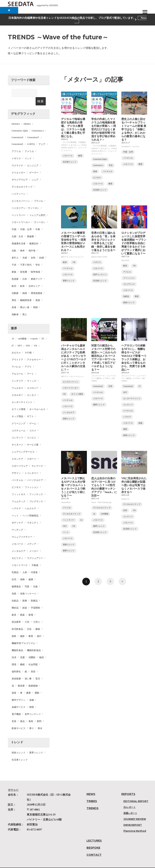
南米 (22, 242)
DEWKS (16, 116)
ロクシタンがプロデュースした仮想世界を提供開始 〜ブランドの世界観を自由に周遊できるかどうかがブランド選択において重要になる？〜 (134, 243)
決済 (14, 649)
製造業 (21, 678)
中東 (38, 221)
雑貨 (32, 699)
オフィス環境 (19, 401)
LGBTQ (31, 136)
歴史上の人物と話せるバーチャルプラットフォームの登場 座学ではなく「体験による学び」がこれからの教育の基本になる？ (134, 129)
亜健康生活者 (19, 235)
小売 (27, 614)
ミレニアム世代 (37, 207)
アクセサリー (34, 351)
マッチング (17, 522)
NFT (20, 337)
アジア (42, 136)
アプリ (28, 359)
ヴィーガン (40, 214)
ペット (15, 507)
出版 (35, 578)
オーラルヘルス (37, 401)
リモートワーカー (21, 214)
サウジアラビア (20, 171)
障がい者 (25, 299)
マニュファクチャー (22, 529)
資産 (14, 685)
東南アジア (37, 271)
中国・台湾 (26, 221)
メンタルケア (19, 543)
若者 (14, 299)
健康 (31, 571)
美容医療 (16, 670)
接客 (14, 628)
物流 (42, 649)
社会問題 (33, 656)
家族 (14, 264)
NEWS (91, 786)
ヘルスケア (30, 500)
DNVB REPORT (133, 817)
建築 (38, 621)
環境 (14, 656)
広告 (29, 621)
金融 (32, 692)
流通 (22, 649)
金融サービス (19, 699)
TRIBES (92, 793)
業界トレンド (36, 744)
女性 (33, 249)
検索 (41, 93)
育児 (38, 670)
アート (30, 366)
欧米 (22, 278)
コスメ (33, 422)
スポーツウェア (20, 458)
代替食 (34, 564)
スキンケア (17, 451)
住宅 (14, 571)
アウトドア (17, 351)
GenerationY (33, 129)
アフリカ (16, 143)
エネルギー (17, 387)
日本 (25, 271)
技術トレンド (19, 744)
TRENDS (93, 800)
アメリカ (29, 143)
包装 (14, 585)
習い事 (28, 670)
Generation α (38, 122)
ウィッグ (32, 373)
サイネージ (17, 436)
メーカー (34, 543)
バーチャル (17, 472)
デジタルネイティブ (22, 179)
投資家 (15, 271)
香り (32, 720)
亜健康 (30, 228)
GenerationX (18, 129)
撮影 (22, 628)
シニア (35, 171)
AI (13, 330)
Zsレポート (130, 799)
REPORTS (128, 786)
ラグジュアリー (35, 550)
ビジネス (16, 479)
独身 (25, 285)
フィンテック (36, 486)
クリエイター (19, 164)
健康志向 (34, 235)
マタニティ (33, 514)
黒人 (25, 306)
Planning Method (135, 823)
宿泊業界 (16, 614)
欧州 (14, 278)
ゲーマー (34, 164)
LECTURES (94, 832)
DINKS (27, 116)
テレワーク (37, 458)
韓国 (35, 299)
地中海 (32, 242)
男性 (14, 292)
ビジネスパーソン (21, 193)
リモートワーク (20, 557)
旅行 (39, 628)
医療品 (34, 592)
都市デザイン (19, 692)
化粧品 (15, 592)
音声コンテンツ (33, 706)
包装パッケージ (28, 585)
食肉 (31, 713)
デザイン (16, 465)
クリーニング (19, 415)
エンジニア (33, 157)
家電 (31, 607)
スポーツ (32, 451)
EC (43, 330)
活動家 (15, 285)
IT (13, 337)
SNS (28, 337)
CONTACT (94, 847)
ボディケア (17, 514)
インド (28, 150)
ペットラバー (19, 207)
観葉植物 (33, 678)
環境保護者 (37, 285)
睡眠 (22, 656)
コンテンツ (17, 429)
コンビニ (32, 429)
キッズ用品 (17, 408)
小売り (37, 614)
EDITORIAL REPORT (136, 793)
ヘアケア (16, 500)
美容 (33, 663)
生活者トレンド (20, 752)
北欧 (14, 242)
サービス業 (33, 436)
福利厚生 (16, 663)
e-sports (34, 330)
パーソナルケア (35, 472)
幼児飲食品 (17, 621)
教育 (31, 628)
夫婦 (25, 249)
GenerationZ (18, 136)
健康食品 (16, 578)
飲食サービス (19, 720)
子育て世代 (26, 257)
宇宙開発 (35, 600)
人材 (25, 564)
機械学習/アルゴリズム (23, 635)
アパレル (16, 359)
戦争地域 (35, 264)
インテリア (17, 373)
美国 (38, 292)
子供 (14, 257)
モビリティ (17, 550)
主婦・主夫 (17, 228)
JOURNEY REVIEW (135, 811)
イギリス (16, 150)
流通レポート (130, 805)
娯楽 (25, 600)
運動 (37, 685)
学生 (38, 257)
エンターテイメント (22, 394)
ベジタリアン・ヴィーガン (25, 200)
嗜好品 (15, 600)
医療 (25, 592)
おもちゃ (16, 344)
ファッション (32, 479)
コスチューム (19, 422)
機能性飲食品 (34, 642)
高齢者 (15, 306)
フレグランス (36, 493)
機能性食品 (17, 642)
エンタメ (32, 387)
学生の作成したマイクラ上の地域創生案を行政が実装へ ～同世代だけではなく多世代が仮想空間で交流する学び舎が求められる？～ (104, 129)
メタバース (17, 536)
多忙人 (15, 249)
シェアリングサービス (23, 444)
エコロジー (33, 380)
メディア (32, 536)
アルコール (17, 366)
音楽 (14, 713)
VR (35, 337)
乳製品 (15, 564)
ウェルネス (17, 380)
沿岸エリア (34, 278)
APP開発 (22, 331)
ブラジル (38, 193)
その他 (28, 344)
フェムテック (19, 493)
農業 (29, 685)
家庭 (22, 607)
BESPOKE (93, 839)
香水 (40, 720)
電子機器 (16, 706)
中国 (14, 221)
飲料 (39, 713)
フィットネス (19, 486)
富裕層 (24, 264)
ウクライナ (17, 157)
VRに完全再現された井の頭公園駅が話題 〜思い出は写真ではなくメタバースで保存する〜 (134, 485)
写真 (27, 578)
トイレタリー (32, 465)
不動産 (35, 557)
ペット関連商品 (30, 507)
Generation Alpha (20, 122)
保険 (22, 571)
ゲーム (33, 415)
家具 (14, 607)
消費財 (32, 649)
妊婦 (42, 249)
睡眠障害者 (26, 292)
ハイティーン (19, 186)
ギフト (30, 408)
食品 (22, 713)
